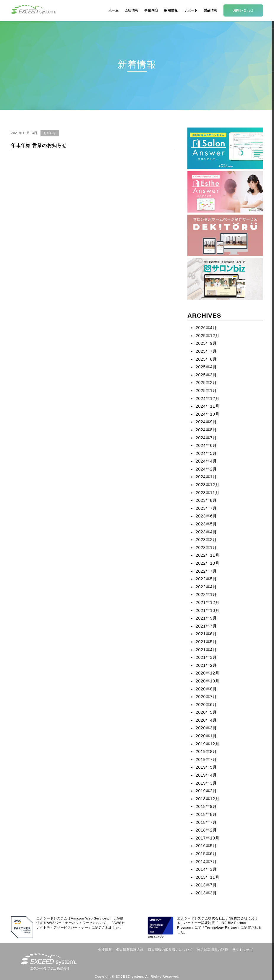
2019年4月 (206, 775)
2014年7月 (206, 862)
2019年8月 (206, 752)
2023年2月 (206, 540)
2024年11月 (207, 406)
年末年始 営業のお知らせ (39, 145)
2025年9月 (206, 343)
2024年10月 (207, 414)
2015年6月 (206, 854)
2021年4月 (206, 650)
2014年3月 (206, 869)
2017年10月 (207, 838)
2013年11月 (207, 877)
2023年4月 (206, 532)
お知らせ (50, 133)
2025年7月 (206, 351)
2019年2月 (206, 791)
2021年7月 (206, 626)
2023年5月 (206, 524)
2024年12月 (207, 398)
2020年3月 (206, 728)
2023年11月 (207, 493)
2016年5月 (206, 846)
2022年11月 (207, 555)
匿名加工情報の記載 (212, 950)
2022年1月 (206, 594)
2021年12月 (207, 602)
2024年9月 (206, 422)
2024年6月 (206, 445)
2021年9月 (206, 618)
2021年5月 (206, 642)
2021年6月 (206, 634)
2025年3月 (206, 375)
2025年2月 (206, 383)
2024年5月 (206, 453)
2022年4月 (206, 587)
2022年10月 (207, 563)
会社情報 (105, 950)
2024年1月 (206, 477)
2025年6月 (206, 359)
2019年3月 (206, 783)
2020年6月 (206, 705)
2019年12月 (207, 744)
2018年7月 (206, 822)
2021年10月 (207, 610)
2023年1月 (206, 548)
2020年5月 (206, 712)
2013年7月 (206, 885)
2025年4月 (206, 367)
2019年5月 (206, 767)
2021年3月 (206, 657)
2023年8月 (206, 500)
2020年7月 (206, 697)
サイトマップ (243, 950)
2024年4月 (206, 461)
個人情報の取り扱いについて (170, 950)
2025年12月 (207, 336)
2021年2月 (206, 665)
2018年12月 (207, 799)
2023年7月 (206, 508)
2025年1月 (206, 391)
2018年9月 (206, 806)
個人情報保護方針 (130, 950)
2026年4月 (206, 328)
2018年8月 (206, 814)
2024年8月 (206, 430)
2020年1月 (206, 736)
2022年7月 (206, 571)
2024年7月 (206, 438)
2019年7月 (206, 759)
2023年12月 (207, 485)
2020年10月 (207, 681)
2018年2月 (206, 830)
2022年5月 (206, 579)
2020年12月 (207, 673)
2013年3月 (206, 893)
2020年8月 (206, 689)
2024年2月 (206, 469)
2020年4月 (206, 720)
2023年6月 (206, 516)
